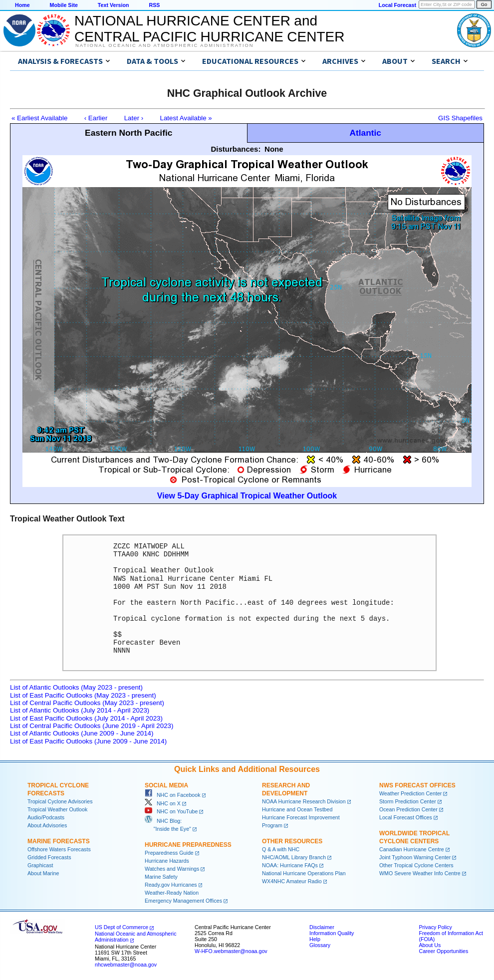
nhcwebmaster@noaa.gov (126, 965)
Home (22, 5)
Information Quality (332, 933)
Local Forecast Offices (406, 817)
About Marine (43, 873)
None (274, 149)
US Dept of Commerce (122, 927)
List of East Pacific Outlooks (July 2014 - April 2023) (86, 718)
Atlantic (365, 133)
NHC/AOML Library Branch (294, 857)
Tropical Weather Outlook (57, 809)
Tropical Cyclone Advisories (60, 801)
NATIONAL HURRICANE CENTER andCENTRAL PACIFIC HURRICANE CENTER (209, 29)
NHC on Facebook (173, 795)
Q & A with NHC (281, 849)
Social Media (166, 785)
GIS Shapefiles (460, 118)
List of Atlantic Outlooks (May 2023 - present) (76, 687)
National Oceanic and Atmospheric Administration (164, 45)
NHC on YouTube (171, 811)
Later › (134, 118)
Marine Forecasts (59, 841)
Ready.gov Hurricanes (171, 885)
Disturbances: (236, 149)
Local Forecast (397, 5)
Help (315, 939)
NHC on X (163, 803)
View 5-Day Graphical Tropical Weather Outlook (247, 496)
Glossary (320, 945)
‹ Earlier (96, 118)
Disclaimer (322, 927)
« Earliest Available (39, 118)
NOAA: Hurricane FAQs (290, 865)
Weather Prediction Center (410, 793)
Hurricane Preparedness (188, 845)
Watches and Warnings (172, 869)
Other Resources (292, 841)
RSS (154, 5)
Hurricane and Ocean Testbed (297, 809)
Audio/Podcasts (46, 817)
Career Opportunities (443, 951)
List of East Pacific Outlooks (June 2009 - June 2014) (88, 741)
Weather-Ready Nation (172, 893)
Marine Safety (161, 877)
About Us (430, 945)
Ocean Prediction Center (408, 809)
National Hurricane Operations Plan (304, 873)
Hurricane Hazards (167, 861)
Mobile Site (64, 5)
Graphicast (40, 865)
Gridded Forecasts (49, 857)
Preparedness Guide (169, 853)
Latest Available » (186, 118)
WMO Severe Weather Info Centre (420, 873)
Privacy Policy (435, 927)
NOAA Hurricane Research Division (304, 801)
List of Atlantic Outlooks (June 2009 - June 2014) (82, 733)
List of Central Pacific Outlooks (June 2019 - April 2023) (92, 726)
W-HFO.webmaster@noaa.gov (231, 951)
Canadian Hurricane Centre (412, 849)
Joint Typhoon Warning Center (415, 857)
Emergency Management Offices (183, 901)
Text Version (114, 5)
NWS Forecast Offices (417, 785)
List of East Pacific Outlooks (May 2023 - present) (83, 695)
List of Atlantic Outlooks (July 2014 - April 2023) (80, 710)
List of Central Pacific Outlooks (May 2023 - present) (87, 703)
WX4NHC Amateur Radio (292, 881)
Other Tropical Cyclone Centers (416, 865)
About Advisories (47, 825)
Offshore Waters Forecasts (59, 849)
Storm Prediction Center (408, 801)
